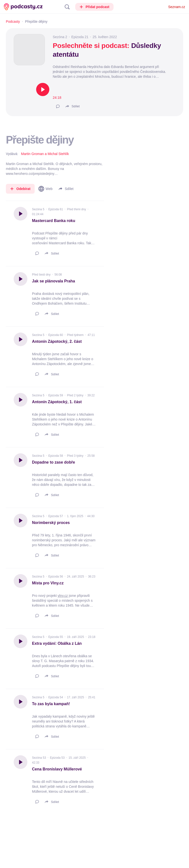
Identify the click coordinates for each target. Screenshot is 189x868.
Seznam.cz (177, 7)
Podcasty (13, 22)
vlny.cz (63, 596)
